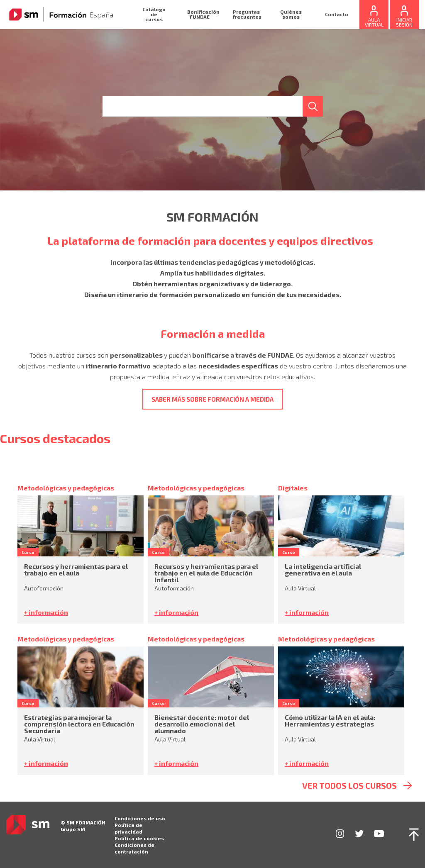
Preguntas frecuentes (247, 14)
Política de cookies (139, 838)
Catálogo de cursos (154, 14)
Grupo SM (73, 829)
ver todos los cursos (349, 786)
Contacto (337, 14)
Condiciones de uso (140, 818)
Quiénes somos (291, 14)
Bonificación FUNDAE (203, 14)
